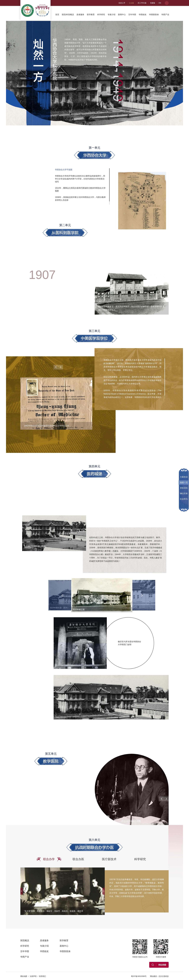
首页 (57, 15)
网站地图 (24, 976)
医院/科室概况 (68, 15)
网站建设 (153, 976)
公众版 (131, 3)
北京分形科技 (164, 976)
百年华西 (132, 15)
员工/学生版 (142, 3)
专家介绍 (111, 15)
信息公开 (122, 3)
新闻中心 (122, 15)
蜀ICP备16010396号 (139, 976)
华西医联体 (154, 15)
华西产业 (165, 15)
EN (160, 3)
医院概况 (25, 941)
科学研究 (101, 15)
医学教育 (91, 15)
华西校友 (143, 15)
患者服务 (80, 15)
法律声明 (33, 976)
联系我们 (43, 976)
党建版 (153, 3)
